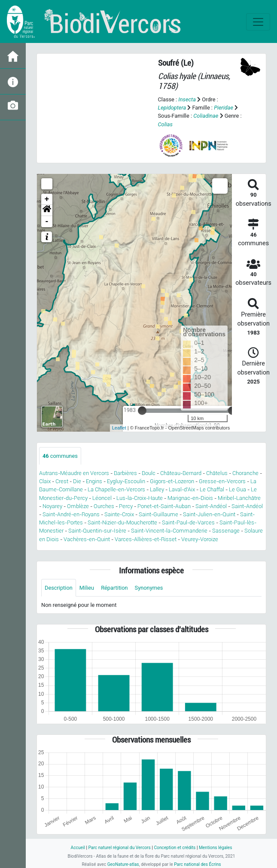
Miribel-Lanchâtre (239, 498)
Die (77, 481)
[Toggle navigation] (258, 22)
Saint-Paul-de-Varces (188, 522)
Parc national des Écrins (197, 864)
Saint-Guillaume (158, 514)
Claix (45, 481)
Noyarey (52, 506)
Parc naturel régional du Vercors (119, 848)
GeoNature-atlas (123, 864)
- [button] (47, 222)
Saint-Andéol (211, 506)
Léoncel (102, 498)
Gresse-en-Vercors (222, 481)
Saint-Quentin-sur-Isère (97, 531)
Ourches (104, 506)
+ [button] (47, 199)
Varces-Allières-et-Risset (146, 539)
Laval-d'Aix (182, 489)
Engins (94, 481)
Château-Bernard (181, 473)
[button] (47, 210)
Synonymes (149, 588)
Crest (62, 481)
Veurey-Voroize (200, 539)
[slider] (142, 411)
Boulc (149, 473)
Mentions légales (216, 848)
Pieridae (224, 108)
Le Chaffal (212, 489)
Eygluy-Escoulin (126, 481)
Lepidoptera (172, 108)
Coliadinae (206, 116)
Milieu (87, 588)
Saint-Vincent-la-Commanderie (169, 531)
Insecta (187, 99)
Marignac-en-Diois (190, 498)
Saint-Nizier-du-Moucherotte (122, 522)
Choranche (245, 473)
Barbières (125, 473)
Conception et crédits (175, 848)
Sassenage (226, 531)
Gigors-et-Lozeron (172, 481)
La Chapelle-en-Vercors (116, 489)
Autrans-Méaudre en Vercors (74, 473)
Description (59, 588)
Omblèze (78, 506)
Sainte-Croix (119, 514)
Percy (126, 506)
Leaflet (119, 428)
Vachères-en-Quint (87, 539)
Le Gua (237, 489)
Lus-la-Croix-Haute (140, 498)
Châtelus (217, 473)
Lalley (157, 489)
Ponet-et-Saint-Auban (164, 506)
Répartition (114, 588)
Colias (165, 124)
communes (60, 456)
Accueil (78, 848)
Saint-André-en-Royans (71, 514)
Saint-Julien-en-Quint (209, 514)
